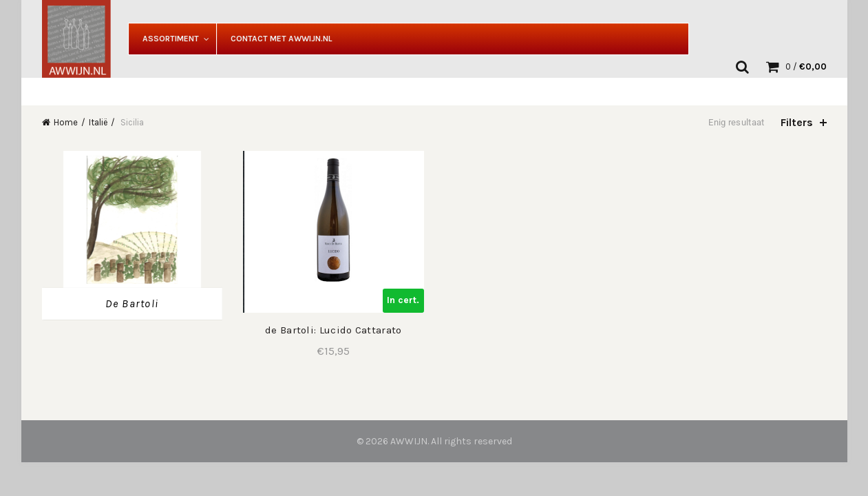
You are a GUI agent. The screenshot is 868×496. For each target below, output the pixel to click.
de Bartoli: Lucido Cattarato (333, 330)
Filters (797, 122)
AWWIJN (409, 441)
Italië (98, 122)
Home (66, 122)
